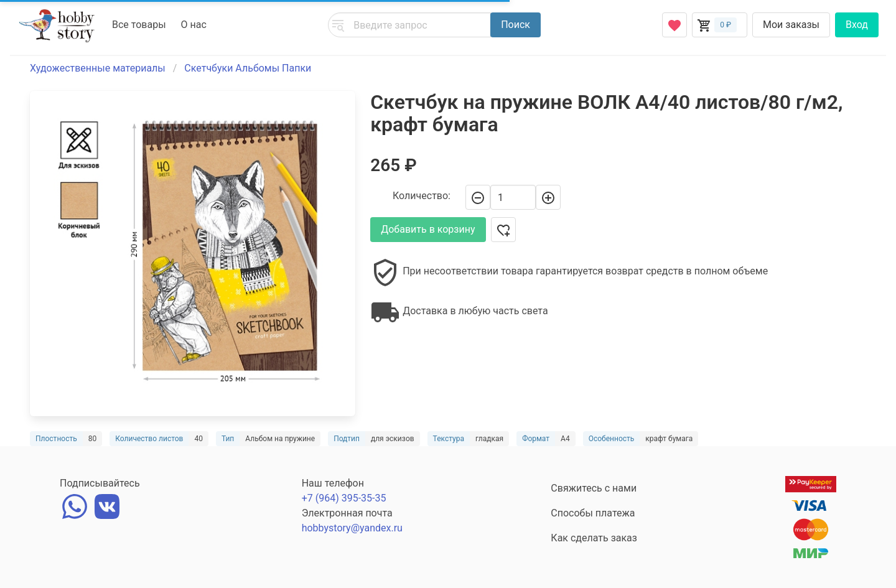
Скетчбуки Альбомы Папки (248, 68)
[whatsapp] (75, 505)
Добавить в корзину (428, 229)
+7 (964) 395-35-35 (344, 498)
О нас (194, 25)
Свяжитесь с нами (594, 488)
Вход (857, 25)
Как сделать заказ (594, 538)
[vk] (107, 505)
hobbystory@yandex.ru (352, 528)
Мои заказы (791, 25)
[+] (548, 197)
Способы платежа (593, 513)
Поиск (516, 25)
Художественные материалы (98, 68)
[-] (478, 197)
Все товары (139, 25)
